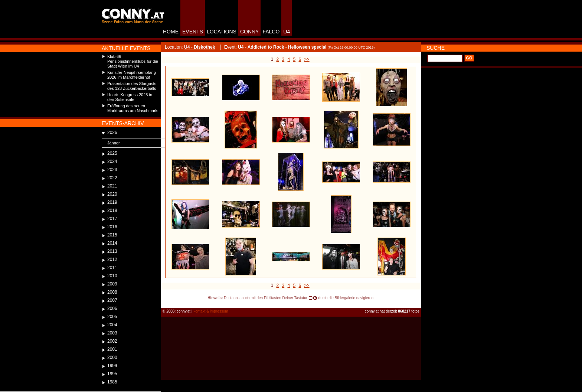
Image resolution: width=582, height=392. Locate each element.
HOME (171, 32)
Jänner (114, 143)
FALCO (271, 32)
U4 (287, 32)
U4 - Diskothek (200, 47)
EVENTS (193, 32)
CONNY (250, 32)
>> (307, 59)
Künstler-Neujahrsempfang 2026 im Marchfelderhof (132, 75)
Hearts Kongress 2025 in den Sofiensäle (130, 97)
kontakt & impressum (211, 311)
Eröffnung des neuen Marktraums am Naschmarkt (133, 108)
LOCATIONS (222, 32)
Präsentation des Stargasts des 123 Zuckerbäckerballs (132, 86)
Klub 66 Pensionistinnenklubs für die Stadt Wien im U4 (133, 61)
